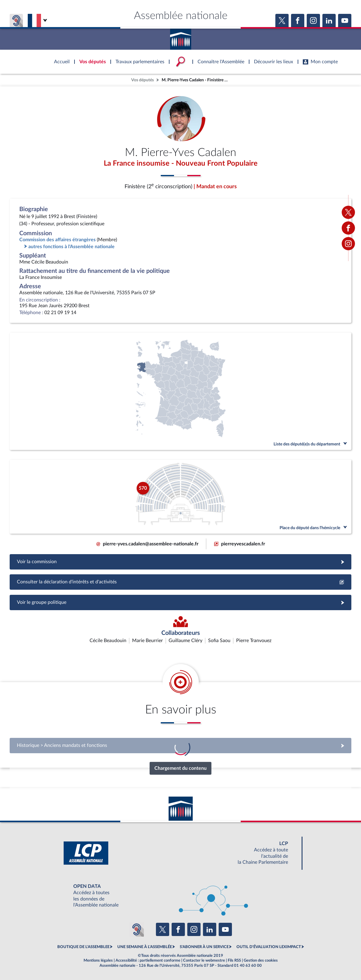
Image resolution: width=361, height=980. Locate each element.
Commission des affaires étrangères (57, 240)
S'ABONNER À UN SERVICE (204, 947)
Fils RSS (234, 960)
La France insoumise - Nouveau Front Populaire (181, 164)
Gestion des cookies (261, 960)
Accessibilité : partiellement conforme (148, 960)
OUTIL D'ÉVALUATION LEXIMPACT (269, 947)
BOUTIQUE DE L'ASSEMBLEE (83, 947)
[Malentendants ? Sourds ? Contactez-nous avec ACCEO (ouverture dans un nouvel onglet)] (137, 929)
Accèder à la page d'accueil (181, 37)
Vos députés (142, 80)
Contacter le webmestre (204, 960)
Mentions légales (98, 960)
